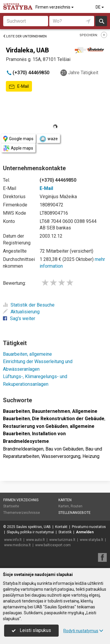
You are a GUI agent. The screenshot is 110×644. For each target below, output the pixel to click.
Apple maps (18, 148)
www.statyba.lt (92, 540)
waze (48, 139)
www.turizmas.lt (62, 540)
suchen (101, 21)
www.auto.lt (35, 540)
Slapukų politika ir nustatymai (30, 532)
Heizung (91, 456)
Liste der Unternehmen (25, 36)
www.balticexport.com (53, 545)
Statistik (65, 532)
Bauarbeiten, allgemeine (27, 354)
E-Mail (19, 87)
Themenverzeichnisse (22, 513)
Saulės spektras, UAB (33, 527)
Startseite (11, 506)
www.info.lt (13, 540)
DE (100, 7)
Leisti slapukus (31, 630)
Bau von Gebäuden (64, 449)
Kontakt (61, 527)
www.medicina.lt (17, 545)
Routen (77, 506)
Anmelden (85, 532)
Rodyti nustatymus (83, 631)
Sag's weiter (19, 318)
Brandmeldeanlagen (23, 449)
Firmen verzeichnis (55, 7)
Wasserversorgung (61, 456)
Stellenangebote (75, 513)
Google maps (18, 139)
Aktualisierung (21, 312)
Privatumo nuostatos (89, 527)
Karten (65, 500)
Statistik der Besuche (29, 305)
